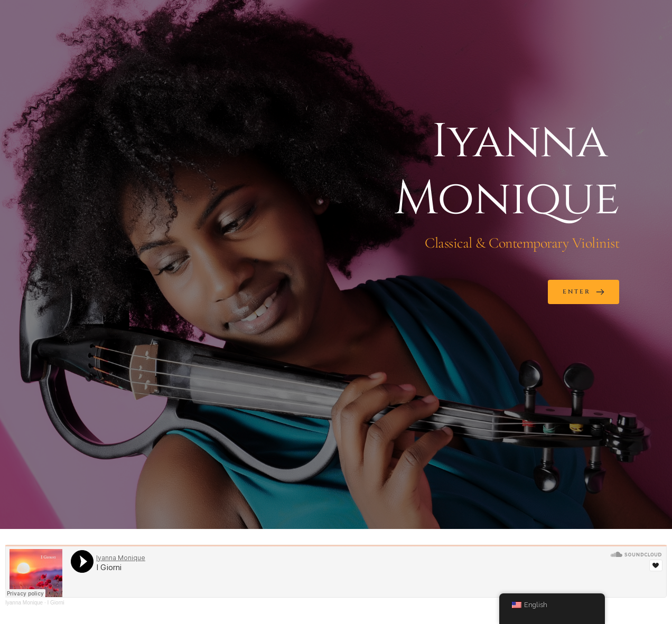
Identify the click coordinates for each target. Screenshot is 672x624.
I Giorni (56, 603)
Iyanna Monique (24, 603)
